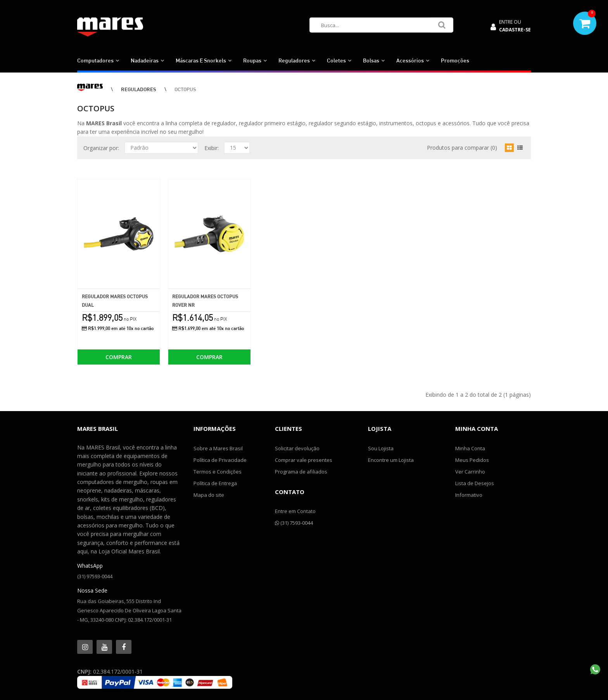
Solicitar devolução (297, 448)
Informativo (469, 495)
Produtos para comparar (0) (462, 148)
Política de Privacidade (220, 460)
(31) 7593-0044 (294, 523)
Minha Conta (470, 448)
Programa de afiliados (301, 472)
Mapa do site (209, 495)
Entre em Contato (295, 511)
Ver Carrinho (470, 472)
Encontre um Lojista (391, 460)
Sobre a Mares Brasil (218, 448)
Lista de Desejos (475, 483)
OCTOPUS (185, 89)
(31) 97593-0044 (95, 576)
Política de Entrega (215, 483)
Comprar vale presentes (304, 460)
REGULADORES (139, 89)
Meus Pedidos (472, 460)
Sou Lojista (381, 448)
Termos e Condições (218, 472)
